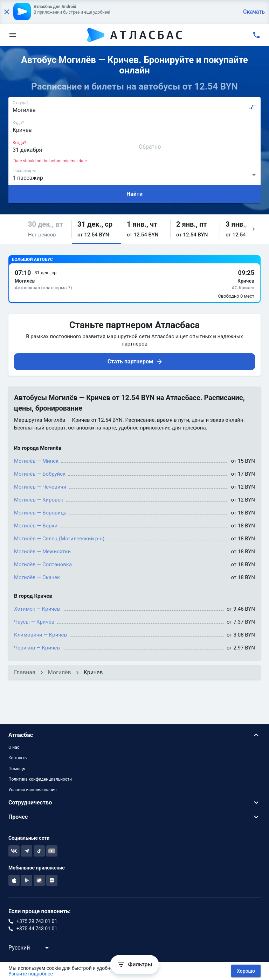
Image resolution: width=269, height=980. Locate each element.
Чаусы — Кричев (34, 622)
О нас (14, 747)
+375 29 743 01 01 (37, 921)
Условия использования (33, 790)
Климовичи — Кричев (40, 635)
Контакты (18, 758)
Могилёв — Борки (36, 526)
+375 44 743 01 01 (37, 929)
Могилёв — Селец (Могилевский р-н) (59, 539)
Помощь (17, 769)
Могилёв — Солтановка (43, 564)
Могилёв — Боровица (40, 513)
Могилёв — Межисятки (42, 552)
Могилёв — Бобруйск (40, 474)
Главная (25, 672)
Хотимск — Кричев (37, 609)
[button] (47, 229)
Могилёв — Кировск (39, 500)
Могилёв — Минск (36, 461)
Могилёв (60, 672)
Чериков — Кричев (37, 648)
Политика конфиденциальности (40, 779)
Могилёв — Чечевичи (40, 487)
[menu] (13, 35)
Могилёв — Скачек (37, 577)
